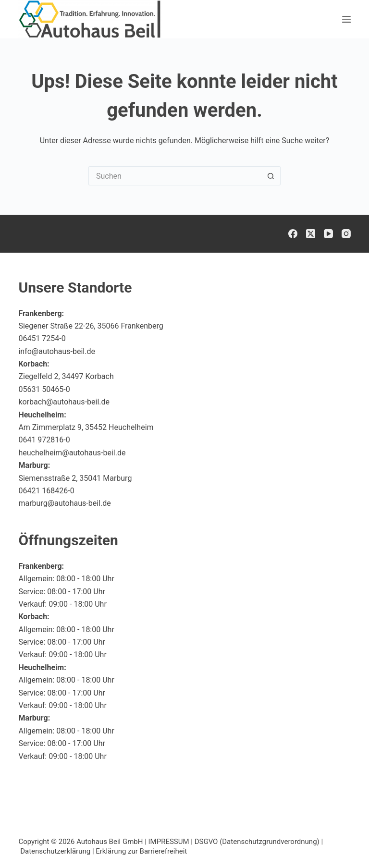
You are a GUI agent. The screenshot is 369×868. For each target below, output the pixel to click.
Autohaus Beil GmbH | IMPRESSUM (133, 842)
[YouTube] (328, 234)
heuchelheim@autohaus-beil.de (72, 453)
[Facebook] (293, 234)
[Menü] (346, 19)
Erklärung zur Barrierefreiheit (141, 851)
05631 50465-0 (44, 389)
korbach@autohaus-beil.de (64, 402)
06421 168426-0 (46, 491)
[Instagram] (346, 234)
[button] (338, 841)
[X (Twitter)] (311, 234)
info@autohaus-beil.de (57, 351)
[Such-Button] (271, 176)
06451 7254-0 (42, 338)
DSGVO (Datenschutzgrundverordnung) (257, 842)
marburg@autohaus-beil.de (64, 503)
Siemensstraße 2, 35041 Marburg (75, 478)
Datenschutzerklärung (55, 851)
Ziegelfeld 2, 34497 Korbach (66, 376)
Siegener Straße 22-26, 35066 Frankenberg (91, 326)
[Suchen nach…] (175, 176)
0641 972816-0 (44, 440)
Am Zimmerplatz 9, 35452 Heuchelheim (86, 427)
